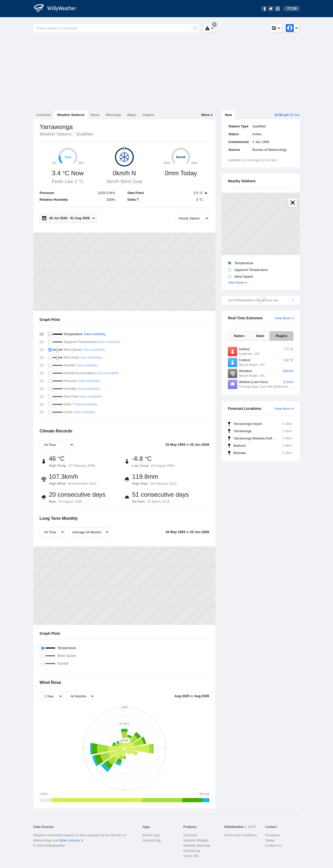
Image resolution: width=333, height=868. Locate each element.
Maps (132, 115)
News (95, 115)
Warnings (114, 115)
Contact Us (273, 846)
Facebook (273, 835)
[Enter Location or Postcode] (116, 28)
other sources (70, 840)
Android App (152, 840)
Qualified (84, 134)
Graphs (148, 115)
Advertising (191, 851)
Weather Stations (71, 115)
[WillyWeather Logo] (58, 9)
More (205, 115)
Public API (191, 856)
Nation (239, 336)
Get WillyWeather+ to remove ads (253, 300)
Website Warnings (197, 846)
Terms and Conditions (241, 835)
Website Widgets (196, 840)
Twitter (270, 840)
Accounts (190, 835)
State (260, 336)
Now (228, 115)
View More (236, 283)
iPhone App (151, 835)
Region (281, 336)
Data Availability (95, 334)
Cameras (44, 115)
